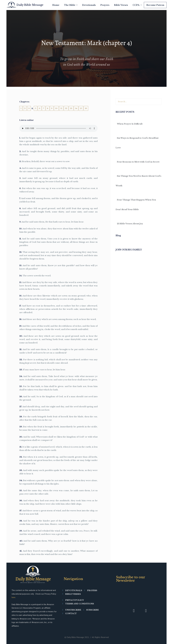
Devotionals (89, 5)
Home (56, 5)
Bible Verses (121, 5)
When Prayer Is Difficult (130, 124)
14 (76, 108)
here (13, 597)
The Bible (71, 5)
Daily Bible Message (30, 5)
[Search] (158, 102)
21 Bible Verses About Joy (130, 224)
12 (66, 108)
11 (61, 108)
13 (71, 108)
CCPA (137, 5)
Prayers (105, 5)
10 (56, 108)
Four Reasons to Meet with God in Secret (138, 162)
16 (86, 108)
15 (81, 108)
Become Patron (155, 5)
